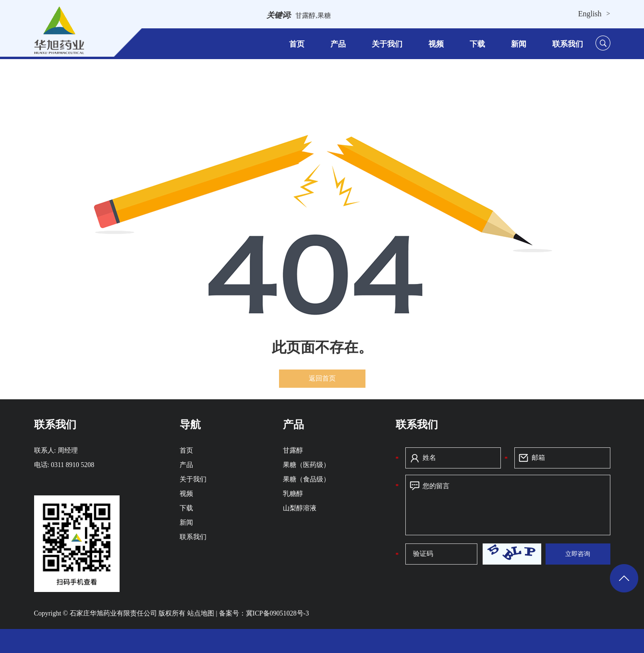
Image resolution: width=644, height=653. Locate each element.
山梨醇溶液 (300, 508)
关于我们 (387, 44)
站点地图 (202, 613)
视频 (436, 44)
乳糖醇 (293, 494)
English (590, 14)
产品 (338, 44)
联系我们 (568, 44)
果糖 (324, 16)
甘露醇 (305, 16)
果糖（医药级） (306, 465)
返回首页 (322, 378)
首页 (297, 44)
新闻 (519, 44)
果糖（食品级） (306, 479)
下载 (477, 44)
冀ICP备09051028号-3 (277, 613)
